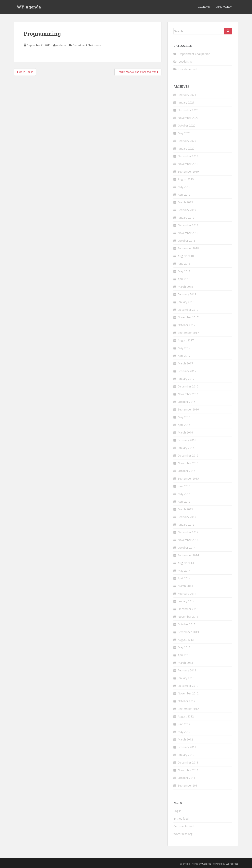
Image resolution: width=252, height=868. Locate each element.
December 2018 (188, 225)
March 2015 (185, 509)
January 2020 (186, 148)
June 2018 (184, 264)
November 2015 (188, 463)
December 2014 (188, 532)
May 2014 (184, 571)
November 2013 (188, 617)
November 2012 (188, 693)
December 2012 (188, 686)
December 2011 (188, 762)
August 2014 (186, 563)
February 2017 (187, 371)
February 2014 (187, 594)
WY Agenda (29, 7)
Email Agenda (224, 7)
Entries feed (181, 819)
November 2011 (188, 770)
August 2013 (186, 640)
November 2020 (188, 118)
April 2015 (184, 501)
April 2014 (184, 578)
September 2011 (188, 785)
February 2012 (187, 747)
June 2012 (184, 724)
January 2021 (186, 102)
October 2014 (187, 548)
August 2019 (186, 179)
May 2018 (184, 271)
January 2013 (186, 678)
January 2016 (186, 448)
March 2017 (185, 363)
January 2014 (186, 601)
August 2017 (186, 340)
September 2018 (188, 248)
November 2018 (188, 233)
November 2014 (188, 540)
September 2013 (188, 632)
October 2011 (187, 778)
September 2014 (188, 555)
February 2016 (187, 440)
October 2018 (187, 241)
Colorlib (207, 864)
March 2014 (185, 586)
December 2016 (188, 386)
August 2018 (186, 256)
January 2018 (186, 302)
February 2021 (187, 95)
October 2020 (187, 125)
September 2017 (188, 333)
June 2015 (184, 486)
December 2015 (188, 455)
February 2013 (187, 670)
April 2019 (184, 195)
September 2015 (188, 478)
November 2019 (188, 164)
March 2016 (185, 432)
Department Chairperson (88, 45)
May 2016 (184, 417)
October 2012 (187, 701)
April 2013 (184, 655)
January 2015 (186, 525)
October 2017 (187, 325)
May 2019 (184, 187)
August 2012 (186, 716)
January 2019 (186, 218)
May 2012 (184, 732)
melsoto (61, 45)
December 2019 (188, 156)
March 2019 (185, 202)
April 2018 (184, 279)
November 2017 (188, 317)
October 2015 (187, 471)
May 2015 (184, 494)
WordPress (232, 864)
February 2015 (187, 517)
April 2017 (184, 356)
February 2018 (187, 294)
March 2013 (185, 663)
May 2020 (184, 133)
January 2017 (186, 379)
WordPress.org (183, 834)
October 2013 (187, 624)
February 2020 (187, 141)
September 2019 (188, 171)
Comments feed (184, 826)
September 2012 (188, 709)
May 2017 (184, 348)
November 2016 (188, 394)
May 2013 (184, 647)
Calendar (204, 7)
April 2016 (184, 425)
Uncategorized (188, 69)
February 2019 (187, 210)
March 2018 (185, 287)
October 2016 (187, 402)
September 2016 (188, 409)
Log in (177, 811)
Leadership (186, 61)
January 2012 (186, 755)
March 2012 (185, 739)
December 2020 (188, 110)
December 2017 (188, 310)
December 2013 (188, 609)
